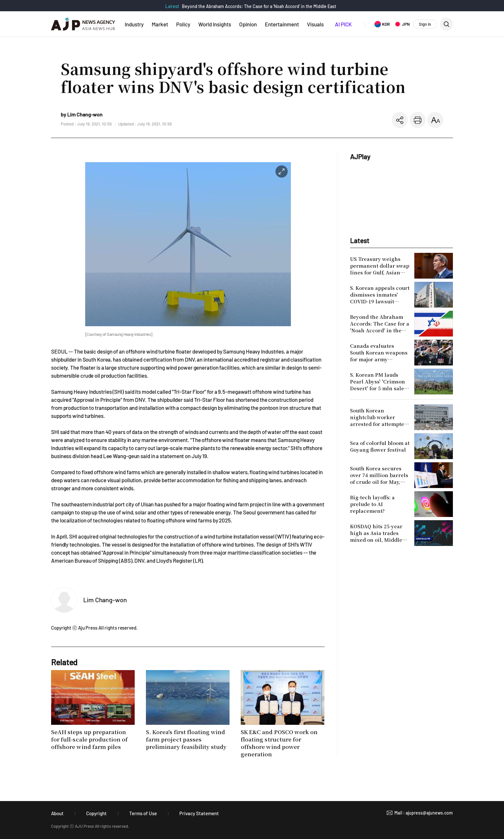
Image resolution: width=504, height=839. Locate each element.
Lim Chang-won (105, 600)
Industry (134, 24)
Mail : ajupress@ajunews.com (424, 813)
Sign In (425, 24)
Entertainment (282, 24)
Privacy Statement (199, 813)
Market (160, 24)
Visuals (315, 24)
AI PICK (343, 24)
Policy (183, 24)
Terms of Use (143, 813)
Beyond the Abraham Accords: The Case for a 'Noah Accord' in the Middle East (259, 6)
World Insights (215, 24)
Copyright (96, 813)
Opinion (248, 24)
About (57, 813)
